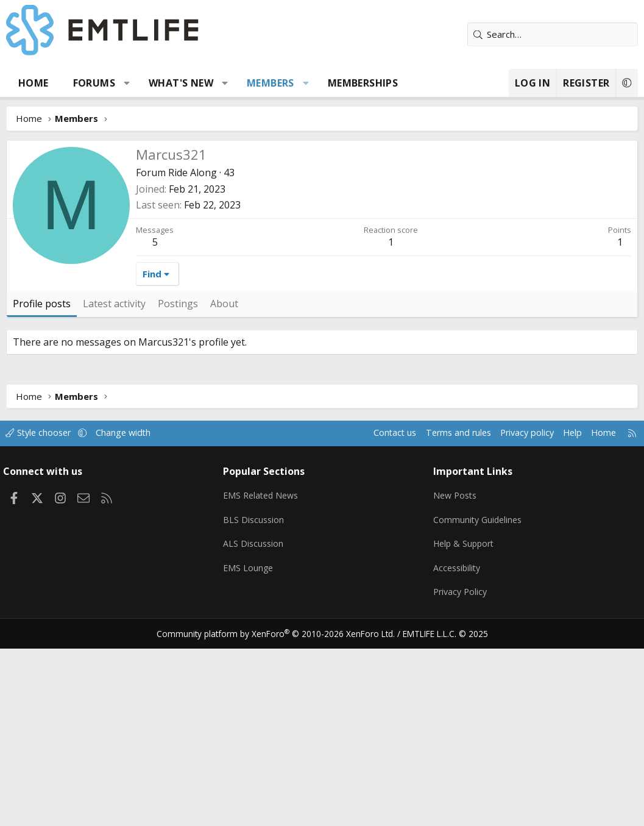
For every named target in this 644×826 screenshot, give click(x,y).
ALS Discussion (256, 724)
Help (564, 616)
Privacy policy (516, 616)
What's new (181, 83)
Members (271, 83)
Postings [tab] (178, 486)
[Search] (553, 34)
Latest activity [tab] (114, 486)
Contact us (378, 616)
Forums (94, 83)
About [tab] (224, 486)
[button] (127, 83)
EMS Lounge (251, 747)
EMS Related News (265, 676)
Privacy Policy (460, 771)
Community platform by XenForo (281, 811)
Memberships (363, 83)
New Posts (455, 676)
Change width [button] (135, 616)
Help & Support (464, 724)
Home (34, 83)
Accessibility (457, 747)
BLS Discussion (256, 700)
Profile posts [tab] (42, 486)
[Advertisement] (322, 232)
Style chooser (47, 616)
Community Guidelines (478, 700)
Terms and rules (444, 616)
